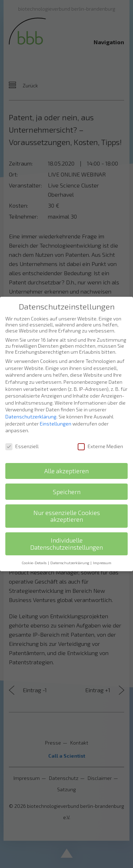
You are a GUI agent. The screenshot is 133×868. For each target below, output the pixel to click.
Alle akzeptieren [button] (66, 461)
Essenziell (22, 437)
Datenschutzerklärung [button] (70, 553)
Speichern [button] (67, 482)
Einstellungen (56, 414)
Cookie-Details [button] (34, 553)
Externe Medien (100, 437)
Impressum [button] (102, 553)
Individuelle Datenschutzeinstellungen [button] (66, 535)
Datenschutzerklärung (31, 407)
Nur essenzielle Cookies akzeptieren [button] (67, 507)
